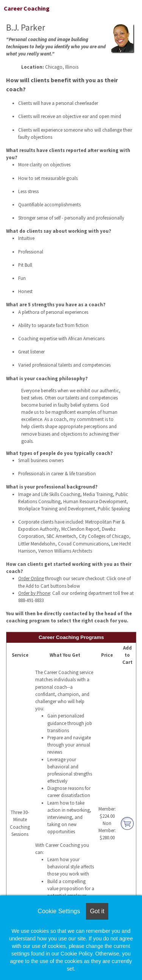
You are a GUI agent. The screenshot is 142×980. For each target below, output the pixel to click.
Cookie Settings (59, 911)
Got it (97, 911)
